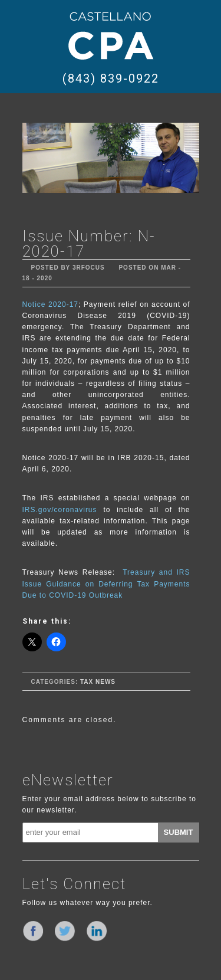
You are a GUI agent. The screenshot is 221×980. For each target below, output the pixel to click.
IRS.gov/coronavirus (63, 510)
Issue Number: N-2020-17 (89, 244)
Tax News (98, 682)
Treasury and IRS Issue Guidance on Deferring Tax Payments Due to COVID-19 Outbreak (106, 584)
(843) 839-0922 (111, 78)
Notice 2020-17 (51, 304)
